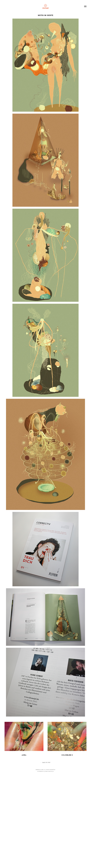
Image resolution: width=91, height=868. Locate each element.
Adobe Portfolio (49, 771)
